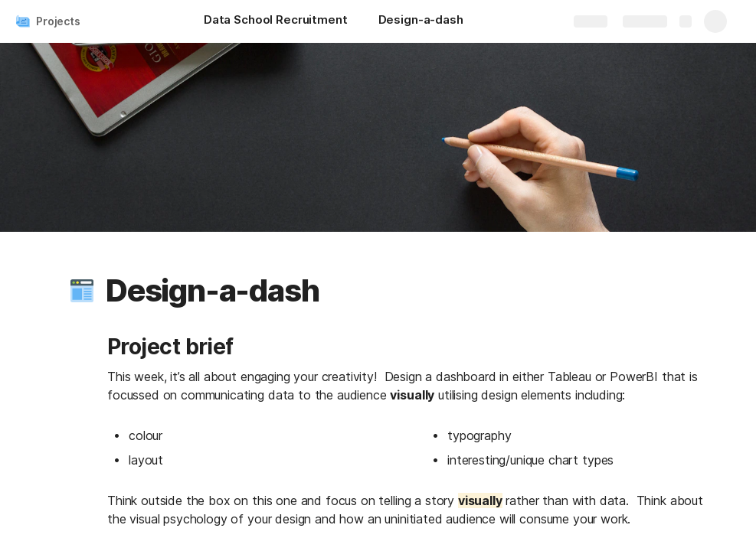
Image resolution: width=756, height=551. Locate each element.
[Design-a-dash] (421, 21)
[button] (82, 291)
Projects (58, 21)
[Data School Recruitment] (276, 21)
